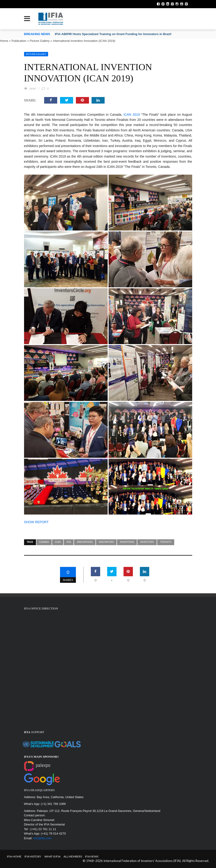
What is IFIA (52, 856)
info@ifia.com (42, 838)
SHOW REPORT (36, 522)
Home (4, 41)
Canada (44, 542)
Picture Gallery (40, 41)
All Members (73, 856)
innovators (106, 542)
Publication (19, 41)
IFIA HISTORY (33, 856)
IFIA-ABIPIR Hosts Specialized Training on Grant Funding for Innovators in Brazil (113, 34)
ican (58, 542)
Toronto (166, 542)
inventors (147, 542)
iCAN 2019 (132, 115)
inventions (127, 542)
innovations (85, 542)
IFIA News (92, 856)
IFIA (69, 542)
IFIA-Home (14, 856)
